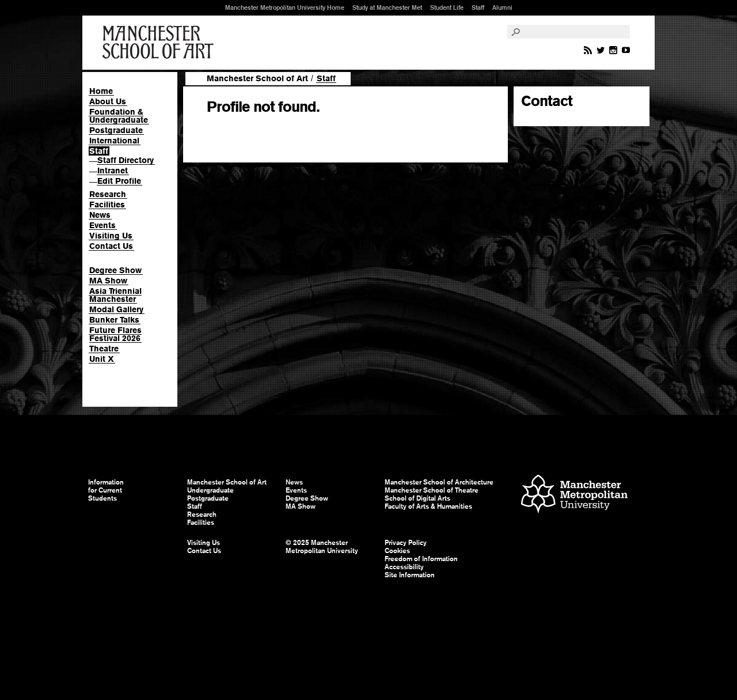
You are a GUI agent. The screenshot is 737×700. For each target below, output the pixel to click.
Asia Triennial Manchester (115, 295)
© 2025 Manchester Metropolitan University (322, 547)
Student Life (447, 7)
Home (101, 91)
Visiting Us (111, 236)
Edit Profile (119, 181)
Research (108, 194)
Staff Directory (126, 160)
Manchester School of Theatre (432, 490)
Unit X (102, 359)
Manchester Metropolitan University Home (285, 7)
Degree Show (115, 270)
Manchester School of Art (160, 43)
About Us (108, 101)
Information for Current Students (106, 490)
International (114, 141)
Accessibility (404, 567)
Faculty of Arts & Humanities (428, 506)
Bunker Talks (114, 320)
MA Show (108, 281)
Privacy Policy (406, 543)
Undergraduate (210, 490)
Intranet (113, 171)
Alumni (502, 7)
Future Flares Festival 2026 (115, 334)
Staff (478, 7)
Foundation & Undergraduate (119, 116)
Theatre (104, 349)
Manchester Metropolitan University (574, 495)
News (100, 215)
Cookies (397, 551)
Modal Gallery (116, 309)
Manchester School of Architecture (439, 482)
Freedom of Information (421, 559)
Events (102, 225)
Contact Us (111, 246)
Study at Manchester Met (387, 7)
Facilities (107, 205)
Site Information (410, 575)
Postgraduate (116, 130)
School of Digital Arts (417, 498)
